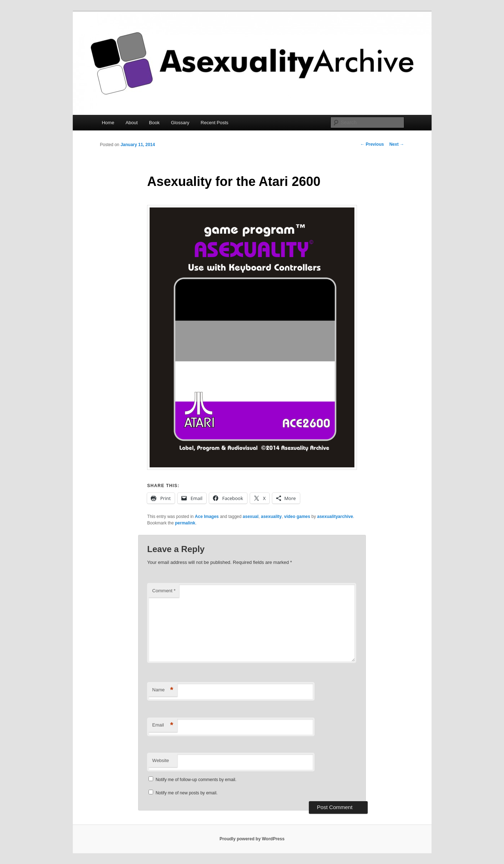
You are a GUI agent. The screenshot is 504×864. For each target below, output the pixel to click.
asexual (251, 517)
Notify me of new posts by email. (187, 793)
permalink (185, 523)
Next (397, 144)
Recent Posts (214, 123)
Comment (164, 591)
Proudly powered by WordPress (252, 839)
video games (297, 517)
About (132, 123)
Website (161, 760)
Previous (372, 144)
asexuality (271, 517)
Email (163, 725)
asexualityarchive (335, 517)
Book (154, 123)
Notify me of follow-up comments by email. (196, 780)
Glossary (180, 123)
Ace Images (207, 517)
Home (108, 123)
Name (163, 690)
